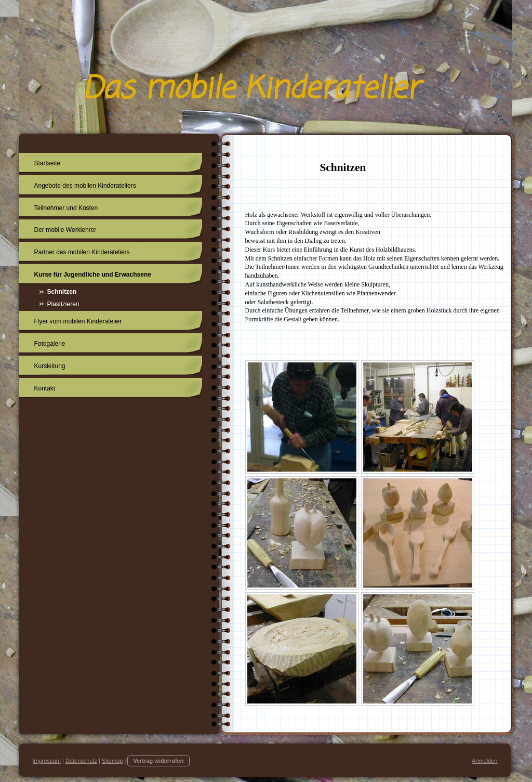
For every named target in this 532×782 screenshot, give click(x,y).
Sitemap (112, 761)
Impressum (47, 761)
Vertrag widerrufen (158, 761)
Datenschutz (81, 761)
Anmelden (485, 761)
